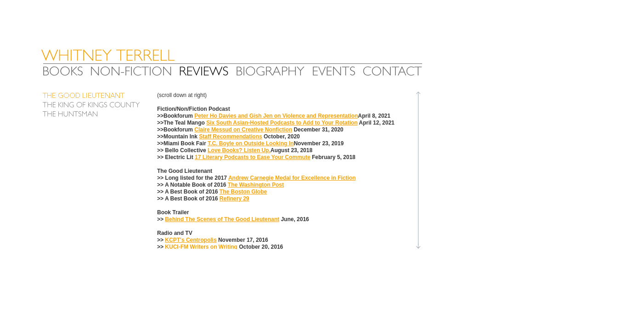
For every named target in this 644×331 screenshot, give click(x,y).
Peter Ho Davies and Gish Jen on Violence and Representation (276, 116)
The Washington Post (256, 185)
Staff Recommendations (230, 137)
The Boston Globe (243, 192)
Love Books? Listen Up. (239, 150)
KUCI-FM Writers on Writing (201, 247)
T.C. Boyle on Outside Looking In (251, 143)
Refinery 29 (234, 199)
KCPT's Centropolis (191, 240)
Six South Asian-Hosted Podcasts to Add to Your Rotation (282, 123)
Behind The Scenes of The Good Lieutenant (222, 219)
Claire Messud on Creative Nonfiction (243, 130)
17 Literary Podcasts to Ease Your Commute (253, 157)
